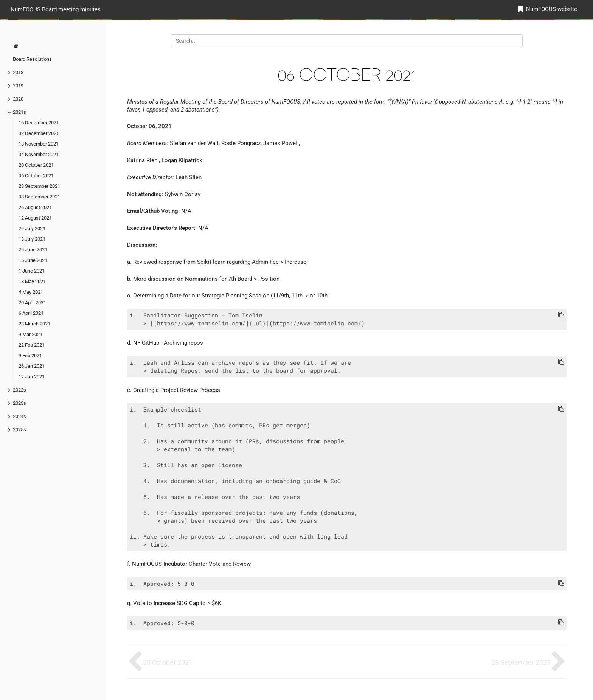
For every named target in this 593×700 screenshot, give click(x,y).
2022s (19, 390)
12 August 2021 (35, 218)
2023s (19, 403)
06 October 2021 (36, 176)
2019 (18, 86)
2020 (18, 99)
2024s (19, 416)
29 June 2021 (33, 250)
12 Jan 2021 (32, 377)
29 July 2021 (32, 228)
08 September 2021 (39, 197)
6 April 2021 (31, 313)
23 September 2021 (39, 186)
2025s (19, 430)
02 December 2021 (39, 133)
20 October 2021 (36, 165)
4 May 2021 (31, 292)
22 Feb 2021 (32, 345)
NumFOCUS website (552, 9)
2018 (18, 72)
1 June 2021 (32, 271)
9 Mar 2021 (30, 334)
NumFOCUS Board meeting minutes (56, 9)
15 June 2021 (33, 260)
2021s (19, 112)
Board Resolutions (32, 59)
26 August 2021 (35, 207)
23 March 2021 (34, 324)
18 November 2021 (39, 144)
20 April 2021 (32, 303)
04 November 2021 (39, 154)
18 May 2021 (32, 281)
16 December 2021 (39, 123)
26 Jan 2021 (32, 366)
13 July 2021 (32, 239)
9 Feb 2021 (30, 355)
